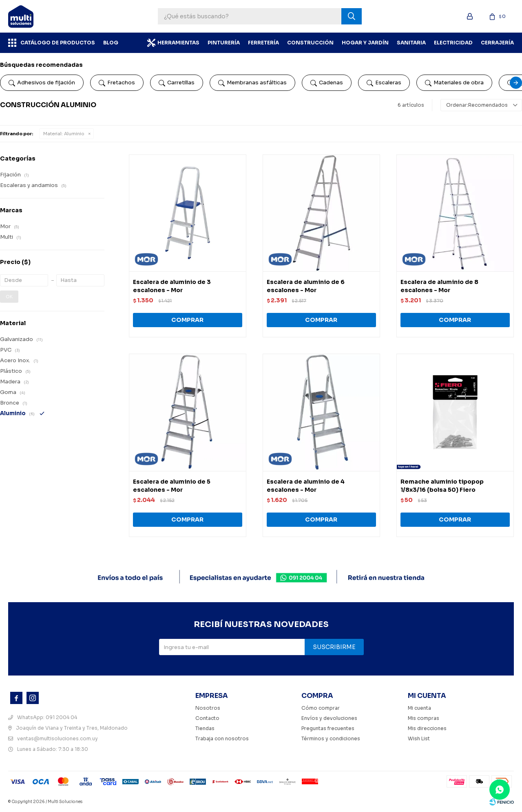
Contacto (207, 718)
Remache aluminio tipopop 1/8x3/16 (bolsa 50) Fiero (442, 486)
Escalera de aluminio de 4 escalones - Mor (306, 486)
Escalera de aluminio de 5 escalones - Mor (172, 486)
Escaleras (384, 83)
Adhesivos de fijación (42, 83)
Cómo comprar (321, 708)
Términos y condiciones (331, 738)
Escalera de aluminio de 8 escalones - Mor (439, 286)
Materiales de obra (454, 83)
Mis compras (424, 718)
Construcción (310, 43)
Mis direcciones (427, 728)
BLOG (111, 43)
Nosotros (208, 708)
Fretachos (117, 83)
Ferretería (263, 43)
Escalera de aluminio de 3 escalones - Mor (172, 286)
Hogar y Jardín (365, 43)
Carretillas (177, 83)
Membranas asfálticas (252, 83)
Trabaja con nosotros (222, 738)
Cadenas (327, 83)
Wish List (419, 738)
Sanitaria (411, 43)
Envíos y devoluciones (329, 718)
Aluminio (64, 134)
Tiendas (205, 728)
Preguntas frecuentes (328, 728)
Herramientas (178, 43)
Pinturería (224, 43)
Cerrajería (497, 43)
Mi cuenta (419, 708)
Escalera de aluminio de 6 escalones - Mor (306, 286)
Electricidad (453, 43)
